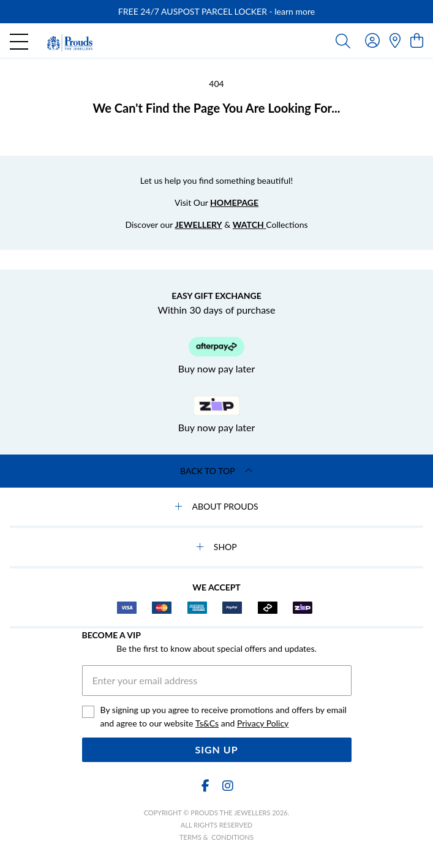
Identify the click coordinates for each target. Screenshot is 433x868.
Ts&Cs (207, 723)
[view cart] (417, 40)
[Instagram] (227, 786)
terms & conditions (217, 837)
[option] (217, 12)
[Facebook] (206, 786)
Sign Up (216, 749)
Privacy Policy (263, 723)
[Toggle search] (343, 40)
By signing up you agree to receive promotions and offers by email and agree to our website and (224, 717)
